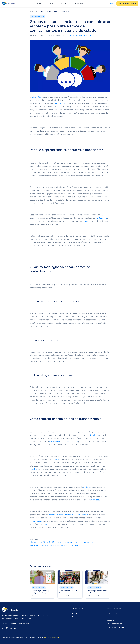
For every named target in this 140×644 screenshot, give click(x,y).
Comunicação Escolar (37, 17)
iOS (73, 617)
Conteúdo (65, 3)
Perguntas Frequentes (116, 624)
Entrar (111, 3)
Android (75, 613)
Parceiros (110, 617)
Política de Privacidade (116, 627)
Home (39, 4)
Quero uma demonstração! (127, 3)
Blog (37, 12)
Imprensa (110, 620)
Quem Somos (80, 4)
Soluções (51, 3)
